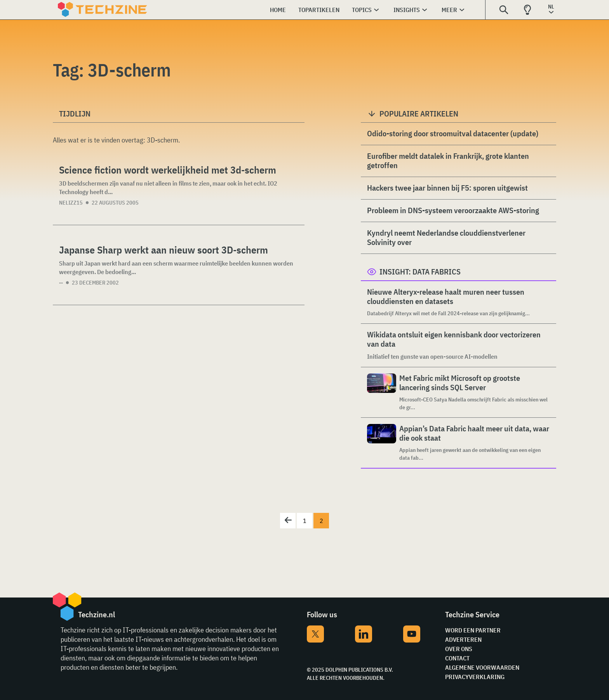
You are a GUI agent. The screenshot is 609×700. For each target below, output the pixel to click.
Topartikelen (319, 10)
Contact (457, 658)
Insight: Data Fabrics (420, 272)
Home (278, 10)
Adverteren (463, 639)
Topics (362, 10)
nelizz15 (71, 203)
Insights (407, 10)
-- (61, 283)
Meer (449, 10)
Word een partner (473, 630)
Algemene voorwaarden (482, 667)
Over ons (459, 649)
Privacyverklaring (475, 677)
